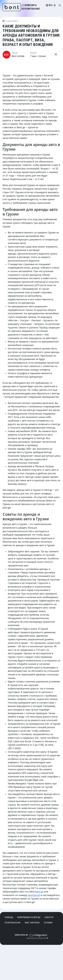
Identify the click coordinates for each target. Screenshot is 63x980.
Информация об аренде (29, 917)
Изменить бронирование (31, 7)
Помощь (9, 917)
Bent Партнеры (32, 923)
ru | (51, 5)
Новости (49, 917)
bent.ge (39, 892)
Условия (48, 923)
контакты (34, 895)
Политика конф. (13, 923)
